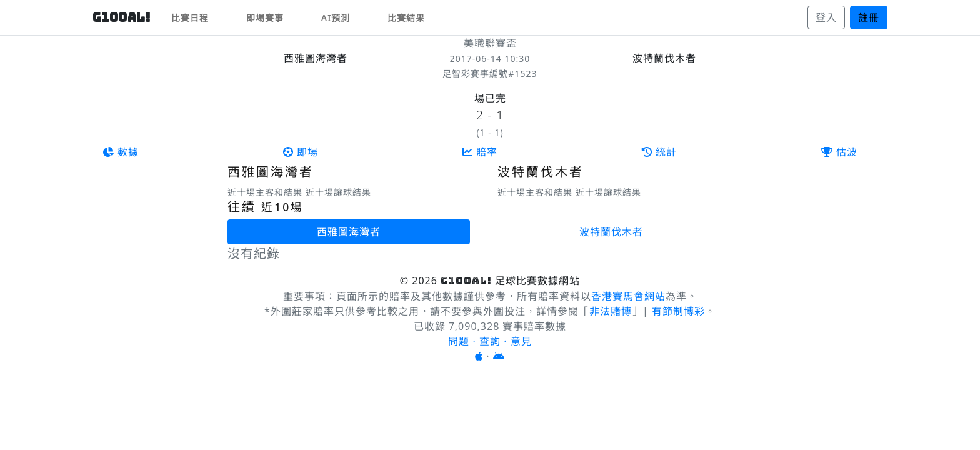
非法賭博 (611, 311)
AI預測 (336, 18)
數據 (121, 152)
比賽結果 (406, 18)
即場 (301, 152)
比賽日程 (190, 18)
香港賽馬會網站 (628, 296)
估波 (839, 152)
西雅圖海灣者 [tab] (349, 232)
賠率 (480, 152)
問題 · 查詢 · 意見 (490, 341)
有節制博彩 (678, 311)
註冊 (869, 17)
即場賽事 (265, 18)
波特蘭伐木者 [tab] (611, 232)
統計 (659, 152)
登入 (826, 17)
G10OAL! (122, 17)
